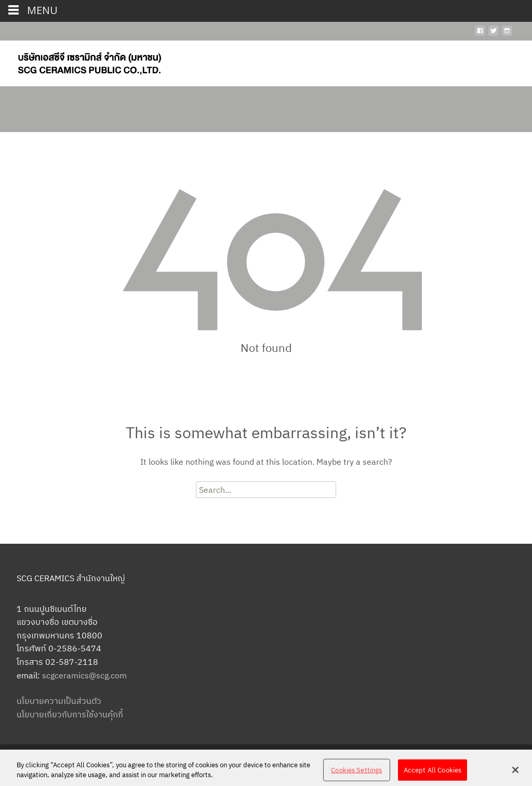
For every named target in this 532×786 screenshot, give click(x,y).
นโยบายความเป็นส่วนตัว (59, 701)
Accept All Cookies (433, 773)
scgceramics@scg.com (84, 675)
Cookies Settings (356, 773)
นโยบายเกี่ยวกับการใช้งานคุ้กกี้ (70, 714)
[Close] (515, 772)
